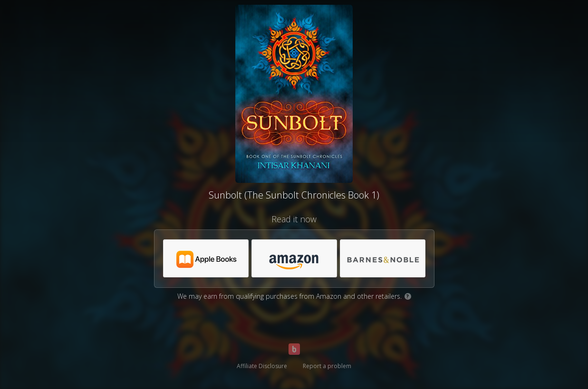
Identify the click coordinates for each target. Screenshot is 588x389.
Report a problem (327, 366)
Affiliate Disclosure (262, 366)
